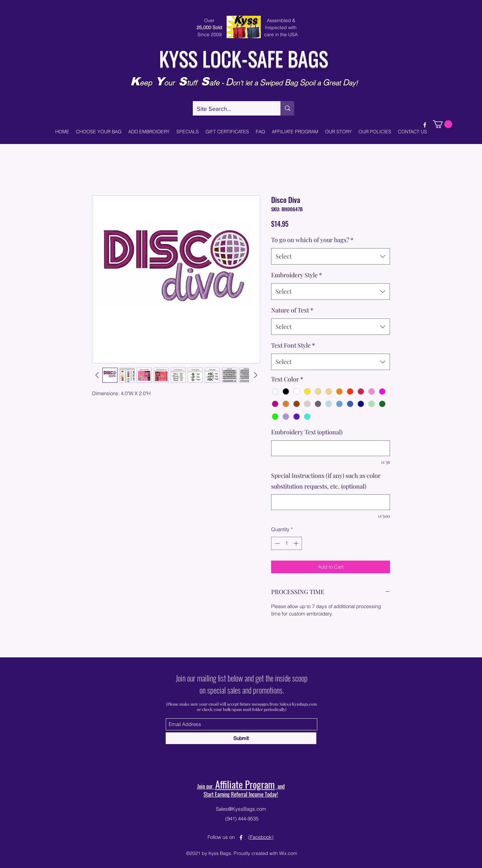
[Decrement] (277, 543)
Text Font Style (293, 345)
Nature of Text (292, 310)
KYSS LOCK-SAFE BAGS (244, 58)
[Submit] (241, 738)
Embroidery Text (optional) (307, 432)
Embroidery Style (297, 275)
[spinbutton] (287, 543)
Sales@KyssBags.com (298, 704)
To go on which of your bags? (312, 240)
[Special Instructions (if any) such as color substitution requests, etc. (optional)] (331, 502)
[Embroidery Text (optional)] (331, 448)
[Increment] (297, 543)
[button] (443, 124)
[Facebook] (425, 125)
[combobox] (331, 257)
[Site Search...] (232, 109)
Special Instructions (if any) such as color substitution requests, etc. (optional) (326, 481)
